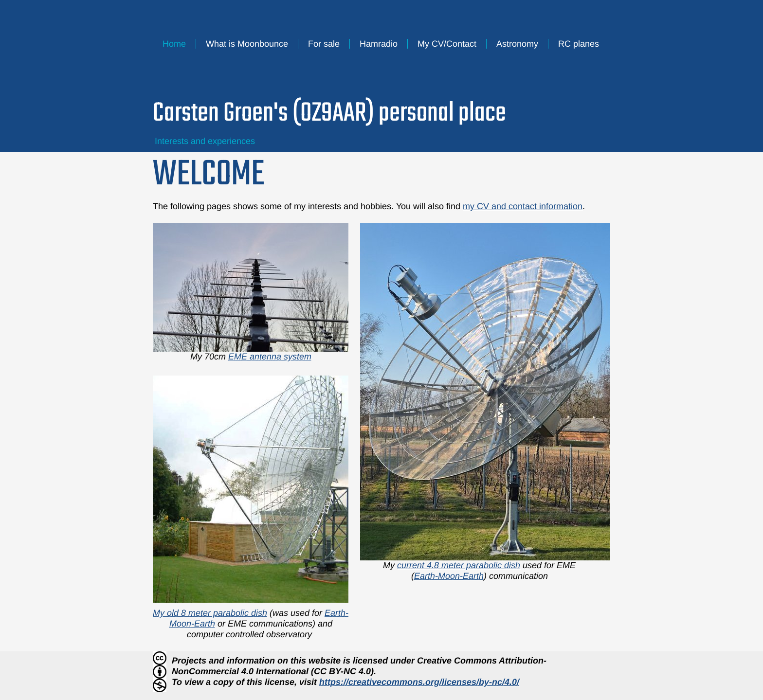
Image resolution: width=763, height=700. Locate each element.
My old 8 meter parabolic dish (210, 613)
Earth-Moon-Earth (449, 576)
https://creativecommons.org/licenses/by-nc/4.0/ (419, 682)
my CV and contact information (523, 206)
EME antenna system (270, 357)
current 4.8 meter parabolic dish (459, 565)
